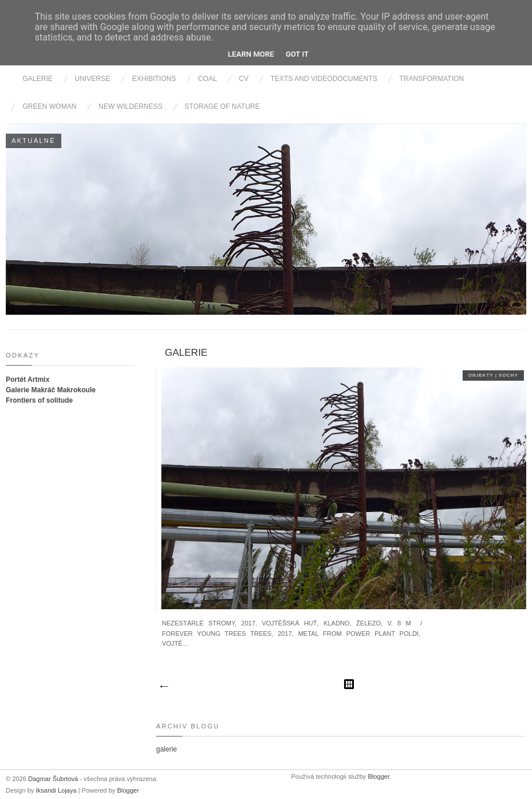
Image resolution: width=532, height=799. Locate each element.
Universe (92, 79)
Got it (297, 54)
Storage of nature (222, 106)
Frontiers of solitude (39, 400)
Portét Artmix (28, 380)
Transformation (431, 79)
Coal (207, 79)
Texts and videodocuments (324, 79)
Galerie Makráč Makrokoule (51, 390)
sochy (509, 375)
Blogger (128, 790)
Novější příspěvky (164, 687)
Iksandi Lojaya (57, 790)
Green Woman (49, 106)
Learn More (251, 54)
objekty (482, 375)
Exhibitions (154, 79)
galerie (186, 353)
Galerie (38, 79)
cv (244, 79)
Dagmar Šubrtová (54, 779)
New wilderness (130, 106)
